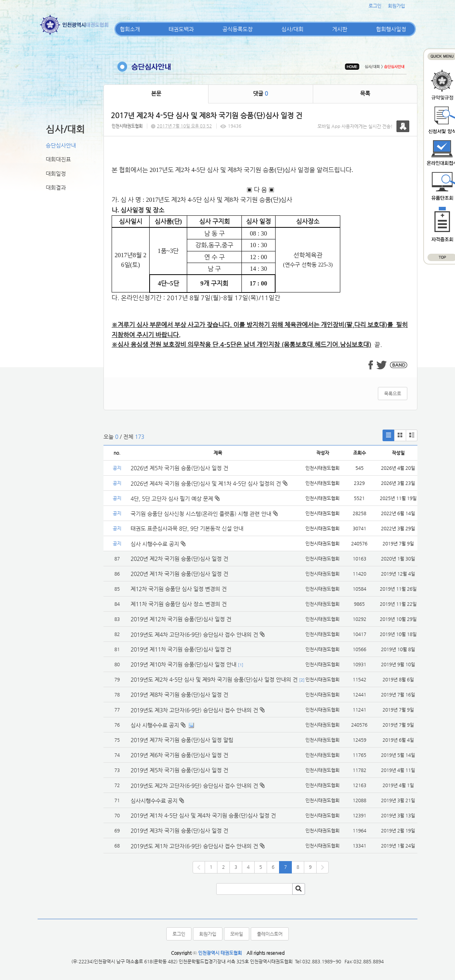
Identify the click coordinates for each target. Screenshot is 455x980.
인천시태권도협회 (127, 126)
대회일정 (56, 174)
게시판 (340, 29)
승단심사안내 (61, 145)
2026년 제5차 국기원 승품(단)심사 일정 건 (179, 468)
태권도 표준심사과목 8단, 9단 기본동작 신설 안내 (187, 528)
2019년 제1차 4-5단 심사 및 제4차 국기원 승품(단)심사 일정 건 (203, 815)
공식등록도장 (238, 29)
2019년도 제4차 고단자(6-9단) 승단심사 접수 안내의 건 (194, 634)
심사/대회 (292, 29)
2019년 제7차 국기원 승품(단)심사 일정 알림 (182, 740)
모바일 (237, 934)
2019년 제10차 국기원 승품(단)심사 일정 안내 (184, 664)
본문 (156, 93)
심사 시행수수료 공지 (158, 544)
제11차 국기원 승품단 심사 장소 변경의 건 (179, 604)
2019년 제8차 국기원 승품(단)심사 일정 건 (179, 695)
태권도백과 (181, 29)
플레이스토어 (270, 934)
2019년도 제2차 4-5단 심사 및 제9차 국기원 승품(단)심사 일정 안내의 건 (214, 679)
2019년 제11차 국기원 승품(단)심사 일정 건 (181, 649)
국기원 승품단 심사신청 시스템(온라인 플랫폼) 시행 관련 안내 (204, 514)
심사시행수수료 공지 (154, 801)
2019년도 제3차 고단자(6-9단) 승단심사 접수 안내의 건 (194, 710)
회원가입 (396, 6)
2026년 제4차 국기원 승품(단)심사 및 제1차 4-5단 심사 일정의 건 (209, 483)
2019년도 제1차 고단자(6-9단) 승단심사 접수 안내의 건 (194, 846)
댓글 (260, 93)
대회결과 (56, 187)
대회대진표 (58, 159)
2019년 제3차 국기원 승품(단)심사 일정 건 (179, 830)
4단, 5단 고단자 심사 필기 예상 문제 (175, 499)
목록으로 (393, 394)
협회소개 (130, 29)
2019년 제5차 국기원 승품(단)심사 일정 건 (179, 770)
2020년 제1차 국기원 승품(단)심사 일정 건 (179, 574)
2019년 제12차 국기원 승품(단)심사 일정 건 (181, 619)
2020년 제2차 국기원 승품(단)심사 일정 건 (179, 559)
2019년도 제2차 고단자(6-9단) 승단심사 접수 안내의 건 (194, 786)
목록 (365, 93)
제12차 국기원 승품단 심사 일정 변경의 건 (179, 589)
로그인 (375, 6)
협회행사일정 (391, 29)
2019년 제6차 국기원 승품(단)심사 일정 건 (179, 755)
